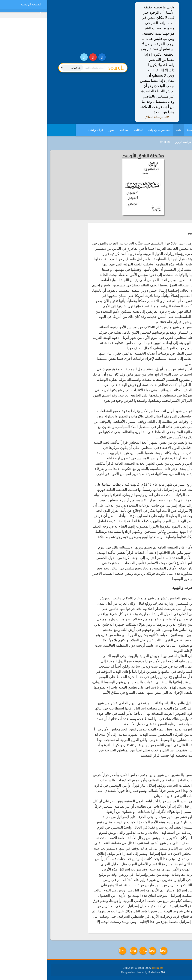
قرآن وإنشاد (48, 130)
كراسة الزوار (136, 142)
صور (64, 130)
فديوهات (155, 142)
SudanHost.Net (109, 972)
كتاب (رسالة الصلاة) (110, 117)
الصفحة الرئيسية (150, 130)
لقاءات (91, 130)
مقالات (77, 130)
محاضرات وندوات (112, 130)
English (118, 142)
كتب (132, 130)
